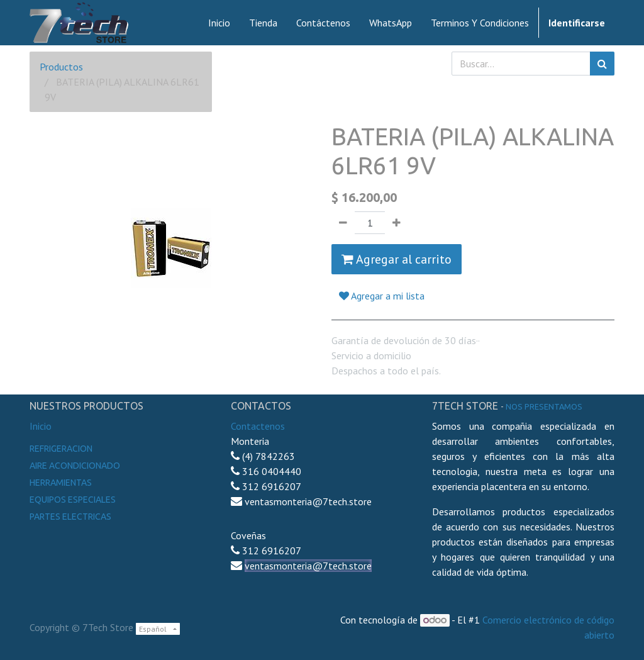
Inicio (41, 426)
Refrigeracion (61, 449)
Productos (61, 67)
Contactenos (258, 426)
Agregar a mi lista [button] (382, 296)
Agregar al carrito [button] (397, 259)
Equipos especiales (73, 500)
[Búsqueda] (602, 64)
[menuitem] (219, 23)
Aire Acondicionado (75, 466)
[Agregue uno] (397, 223)
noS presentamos (544, 406)
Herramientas (61, 483)
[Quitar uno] (343, 223)
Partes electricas (70, 517)
